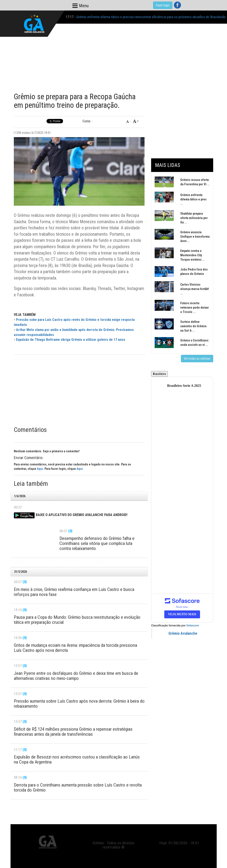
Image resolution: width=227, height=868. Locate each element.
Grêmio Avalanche (183, 633)
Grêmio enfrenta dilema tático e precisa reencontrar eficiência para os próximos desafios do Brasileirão (151, 17)
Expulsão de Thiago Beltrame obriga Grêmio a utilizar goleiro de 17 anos (71, 340)
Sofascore (193, 626)
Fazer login (163, 5)
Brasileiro (159, 374)
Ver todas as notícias (197, 359)
